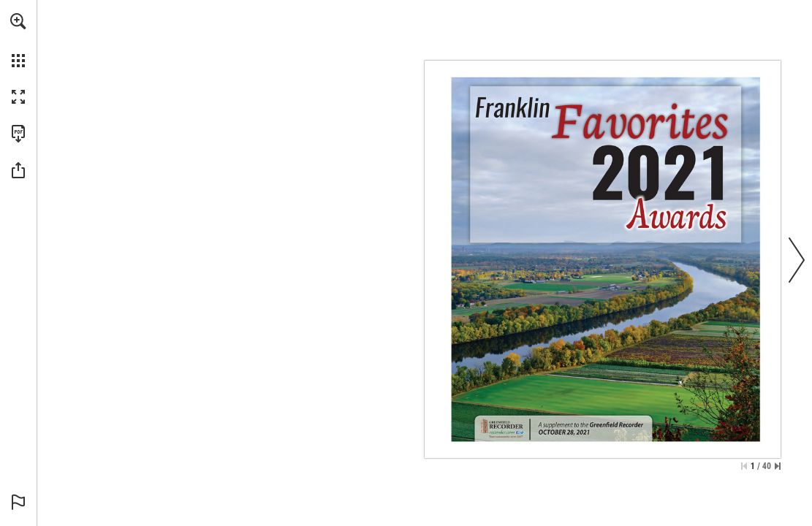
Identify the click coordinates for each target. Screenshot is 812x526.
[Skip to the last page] (778, 466)
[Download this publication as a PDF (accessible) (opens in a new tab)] (18, 134)
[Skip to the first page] (744, 466)
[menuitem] (18, 40)
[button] (18, 21)
